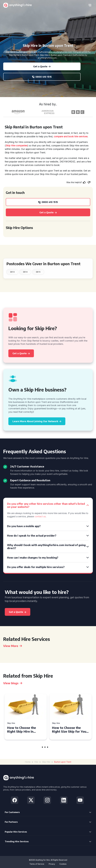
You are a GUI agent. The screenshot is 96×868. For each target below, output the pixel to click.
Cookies (63, 864)
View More (13, 646)
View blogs (13, 683)
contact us (40, 516)
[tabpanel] (26, 717)
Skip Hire (11, 723)
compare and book (64, 136)
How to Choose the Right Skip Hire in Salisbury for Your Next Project (25, 730)
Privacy (52, 864)
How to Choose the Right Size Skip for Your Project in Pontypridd (70, 730)
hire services (81, 136)
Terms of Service (37, 864)
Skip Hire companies (17, 146)
